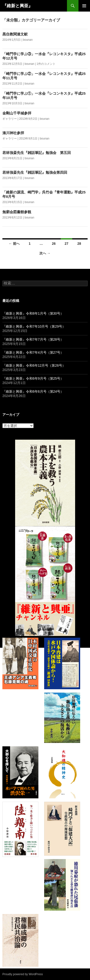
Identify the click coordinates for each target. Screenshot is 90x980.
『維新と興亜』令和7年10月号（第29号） (34, 326)
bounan (28, 40)
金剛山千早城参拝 (17, 113)
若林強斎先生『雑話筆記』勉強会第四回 (35, 172)
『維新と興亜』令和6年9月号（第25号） (33, 378)
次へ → (45, 253)
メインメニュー (84, 6)
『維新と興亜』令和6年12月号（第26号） (34, 365)
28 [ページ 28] (79, 244)
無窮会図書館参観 (17, 212)
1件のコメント (46, 64)
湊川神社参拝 (13, 133)
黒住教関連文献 (15, 34)
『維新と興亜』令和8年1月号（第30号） (33, 313)
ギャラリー (10, 119)
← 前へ (14, 244)
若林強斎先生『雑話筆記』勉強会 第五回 (37, 153)
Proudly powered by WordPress (23, 974)
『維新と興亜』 (18, 6)
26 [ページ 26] (54, 244)
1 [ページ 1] (30, 244)
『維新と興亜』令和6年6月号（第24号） (33, 391)
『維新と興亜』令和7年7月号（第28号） (33, 339)
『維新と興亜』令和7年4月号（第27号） (33, 352)
